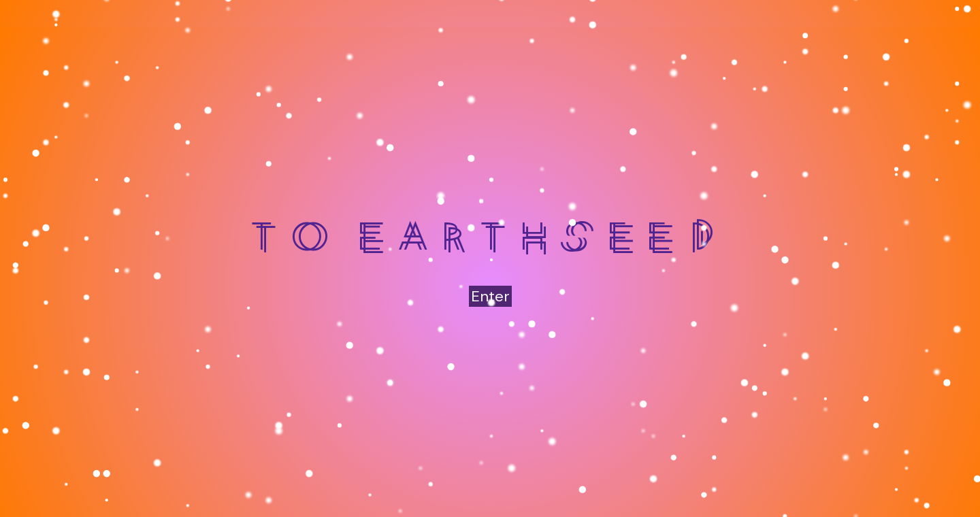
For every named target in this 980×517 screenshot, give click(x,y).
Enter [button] (490, 296)
